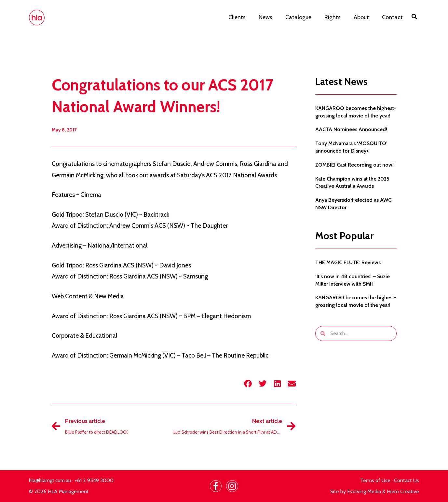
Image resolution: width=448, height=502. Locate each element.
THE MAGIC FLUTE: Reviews (348, 262)
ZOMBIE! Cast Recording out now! (354, 165)
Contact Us (407, 480)
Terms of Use (375, 480)
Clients (237, 17)
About (361, 17)
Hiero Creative (403, 491)
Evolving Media (364, 491)
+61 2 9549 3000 (94, 480)
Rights (333, 17)
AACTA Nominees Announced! (351, 129)
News (265, 17)
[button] (414, 17)
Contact (392, 17)
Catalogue (298, 17)
